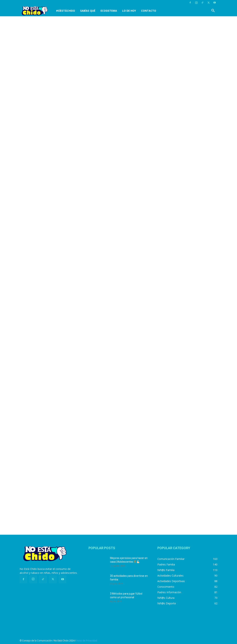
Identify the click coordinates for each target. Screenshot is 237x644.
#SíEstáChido (66, 11)
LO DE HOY (129, 11)
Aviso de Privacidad (87, 641)
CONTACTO (149, 11)
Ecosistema (109, 11)
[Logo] (37, 11)
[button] (213, 11)
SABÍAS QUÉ (88, 11)
